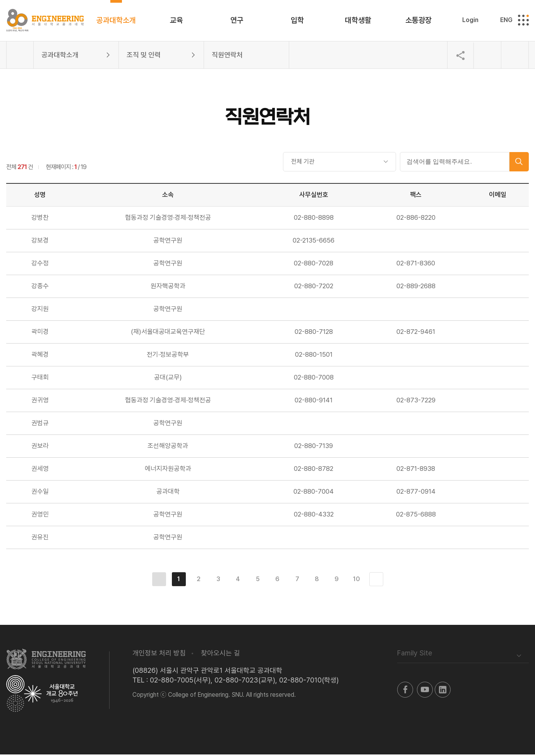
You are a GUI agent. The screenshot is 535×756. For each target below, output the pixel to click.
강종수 (40, 287)
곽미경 (40, 333)
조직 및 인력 (144, 56)
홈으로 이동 (20, 56)
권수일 (40, 493)
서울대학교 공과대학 (46, 660)
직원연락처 (227, 56)
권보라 (40, 447)
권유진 (40, 539)
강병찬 (40, 219)
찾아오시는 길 (220, 654)
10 (357, 581)
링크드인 (443, 691)
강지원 (40, 310)
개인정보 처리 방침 (159, 654)
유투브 (425, 691)
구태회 (40, 379)
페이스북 (405, 691)
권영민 (40, 516)
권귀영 (40, 402)
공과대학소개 (60, 56)
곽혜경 (40, 356)
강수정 (40, 265)
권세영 (40, 470)
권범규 (40, 424)
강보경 (40, 242)
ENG (506, 21)
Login (470, 21)
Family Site (415, 654)
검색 (519, 163)
